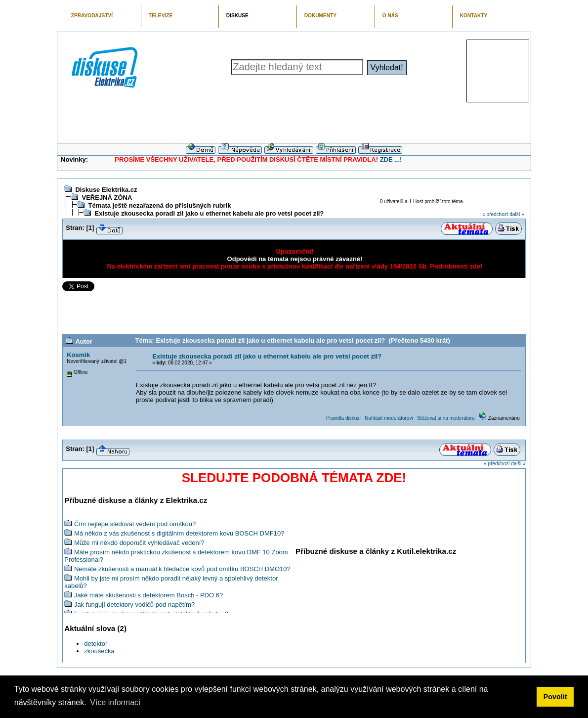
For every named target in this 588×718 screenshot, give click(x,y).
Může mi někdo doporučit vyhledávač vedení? (139, 543)
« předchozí (495, 214)
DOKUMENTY (320, 16)
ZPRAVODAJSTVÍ (92, 16)
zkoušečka (99, 651)
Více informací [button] (115, 702)
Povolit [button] (555, 697)
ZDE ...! (391, 159)
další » (517, 214)
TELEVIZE (161, 16)
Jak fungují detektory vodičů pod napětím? (134, 605)
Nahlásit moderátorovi (389, 418)
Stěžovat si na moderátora (446, 418)
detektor (96, 644)
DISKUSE (237, 16)
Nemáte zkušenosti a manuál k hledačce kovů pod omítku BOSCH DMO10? (182, 569)
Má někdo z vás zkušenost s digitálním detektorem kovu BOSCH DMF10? (179, 533)
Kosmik (78, 355)
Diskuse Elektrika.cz (106, 190)
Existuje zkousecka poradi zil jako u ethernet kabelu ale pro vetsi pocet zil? (209, 213)
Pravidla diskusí (343, 418)
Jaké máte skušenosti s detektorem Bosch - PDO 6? (148, 595)
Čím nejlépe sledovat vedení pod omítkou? (135, 524)
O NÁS (390, 16)
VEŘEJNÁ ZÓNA (107, 198)
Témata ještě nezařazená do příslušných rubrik (159, 205)
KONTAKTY (474, 16)
